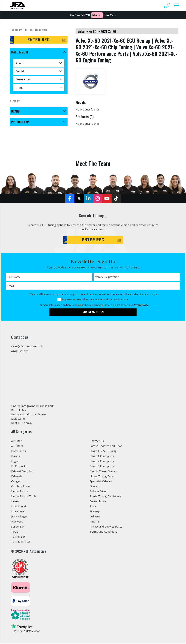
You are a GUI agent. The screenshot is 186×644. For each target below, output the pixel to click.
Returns (95, 522)
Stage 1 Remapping (102, 457)
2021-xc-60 (108, 31)
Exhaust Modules (22, 472)
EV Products (19, 467)
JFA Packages (20, 517)
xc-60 (93, 31)
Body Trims (19, 451)
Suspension (18, 527)
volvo (81, 31)
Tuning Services (21, 542)
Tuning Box (18, 537)
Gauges (16, 482)
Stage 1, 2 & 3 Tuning (104, 451)
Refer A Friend (99, 492)
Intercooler (18, 512)
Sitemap (95, 512)
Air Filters (17, 446)
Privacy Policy (141, 305)
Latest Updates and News (107, 446)
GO (64, 40)
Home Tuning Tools (24, 497)
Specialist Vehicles (101, 482)
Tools (15, 532)
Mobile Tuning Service (104, 472)
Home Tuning (20, 492)
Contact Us (97, 441)
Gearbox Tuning (21, 487)
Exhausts (17, 477)
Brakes (16, 457)
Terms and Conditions (104, 532)
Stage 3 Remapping (102, 467)
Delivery (95, 517)
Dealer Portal (98, 502)
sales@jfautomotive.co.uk (27, 346)
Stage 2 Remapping (102, 462)
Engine (15, 462)
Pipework (17, 522)
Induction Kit (19, 507)
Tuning (94, 507)
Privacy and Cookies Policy (106, 527)
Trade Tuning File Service (106, 497)
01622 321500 (21, 352)
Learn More (110, 15)
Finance (94, 487)
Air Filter (17, 441)
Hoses (15, 502)
